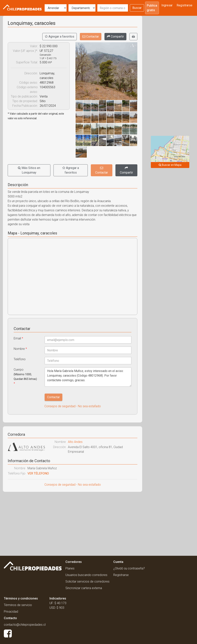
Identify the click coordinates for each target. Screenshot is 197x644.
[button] (80, 71)
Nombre (20, 349)
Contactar (91, 37)
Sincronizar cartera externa (84, 588)
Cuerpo (25, 377)
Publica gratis (152, 8)
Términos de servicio (18, 605)
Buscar (137, 8)
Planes (70, 568)
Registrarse (184, 5)
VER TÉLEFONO (38, 473)
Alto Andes (75, 442)
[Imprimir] (133, 37)
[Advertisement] (73, 523)
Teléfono (20, 359)
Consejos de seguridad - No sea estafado (73, 406)
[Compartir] (115, 37)
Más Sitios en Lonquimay (29, 170)
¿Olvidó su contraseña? (129, 568)
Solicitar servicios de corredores (87, 581)
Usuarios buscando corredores (86, 575)
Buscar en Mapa (170, 165)
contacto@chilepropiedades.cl (25, 625)
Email (18, 338)
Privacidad (11, 612)
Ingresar (167, 5)
